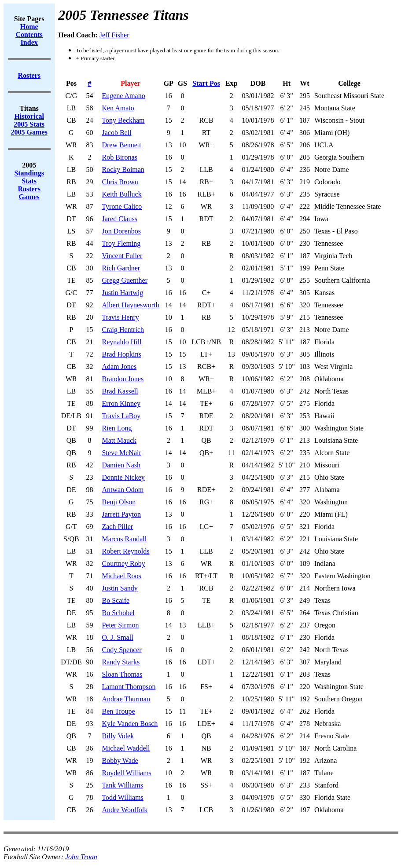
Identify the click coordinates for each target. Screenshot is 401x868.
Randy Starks (121, 662)
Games (29, 197)
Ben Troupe (118, 711)
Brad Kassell (120, 391)
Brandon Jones (123, 379)
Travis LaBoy (121, 416)
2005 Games (29, 132)
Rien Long (117, 428)
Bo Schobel (118, 613)
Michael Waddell (126, 748)
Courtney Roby (123, 563)
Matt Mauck (119, 440)
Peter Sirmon (120, 625)
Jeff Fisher (114, 35)
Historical (29, 116)
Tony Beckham (123, 120)
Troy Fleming (121, 243)
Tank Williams (122, 785)
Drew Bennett (121, 145)
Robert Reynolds (125, 551)
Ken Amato (118, 108)
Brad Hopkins (121, 354)
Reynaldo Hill (121, 342)
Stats (29, 181)
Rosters (29, 189)
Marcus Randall (124, 539)
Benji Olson (119, 502)
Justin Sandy (120, 588)
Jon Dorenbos (121, 231)
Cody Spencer (121, 650)
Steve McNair (121, 453)
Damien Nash (121, 465)
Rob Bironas (119, 157)
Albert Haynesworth (130, 305)
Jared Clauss (119, 219)
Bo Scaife (116, 600)
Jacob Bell (116, 133)
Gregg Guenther (125, 280)
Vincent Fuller (122, 256)
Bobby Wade (120, 760)
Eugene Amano (123, 96)
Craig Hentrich (123, 330)
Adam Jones (119, 367)
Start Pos (206, 83)
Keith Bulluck (121, 194)
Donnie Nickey (123, 477)
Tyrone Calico (122, 206)
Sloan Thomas (122, 674)
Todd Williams (122, 797)
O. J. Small (117, 637)
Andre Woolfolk (125, 810)
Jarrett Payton (121, 514)
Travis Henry (120, 317)
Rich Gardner (121, 268)
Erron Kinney (121, 403)
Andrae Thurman (126, 699)
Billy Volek (118, 736)
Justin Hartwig (122, 293)
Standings (29, 173)
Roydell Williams (126, 773)
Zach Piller (117, 527)
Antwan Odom (123, 490)
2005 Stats (29, 124)
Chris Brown (120, 182)
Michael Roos (121, 576)
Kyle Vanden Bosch (130, 724)
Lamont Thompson (129, 687)
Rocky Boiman (123, 170)
